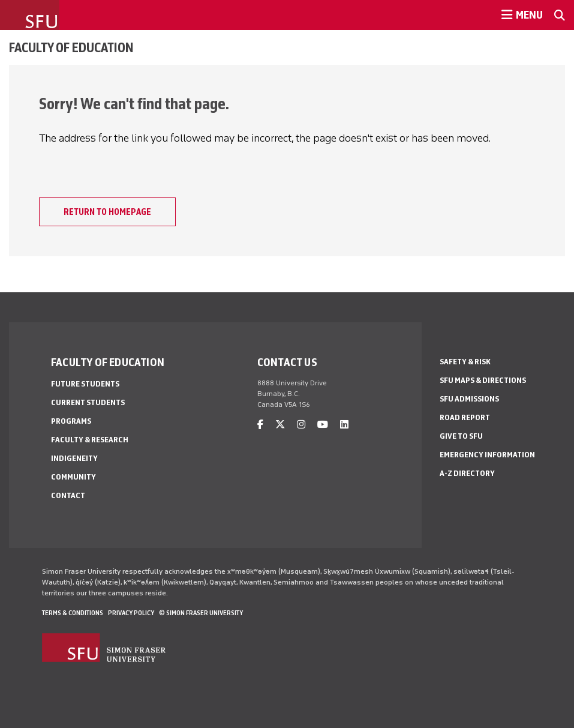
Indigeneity (74, 458)
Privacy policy (131, 613)
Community (73, 477)
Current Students (88, 402)
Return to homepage (107, 212)
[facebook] (260, 425)
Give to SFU (461, 436)
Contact (68, 495)
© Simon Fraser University (201, 613)
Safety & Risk (465, 362)
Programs (71, 421)
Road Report (465, 417)
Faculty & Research (90, 440)
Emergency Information (487, 455)
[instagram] (301, 425)
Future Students (85, 384)
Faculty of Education (71, 47)
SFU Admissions (469, 399)
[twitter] (280, 425)
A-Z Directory (467, 473)
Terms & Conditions (73, 613)
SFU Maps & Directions (483, 380)
